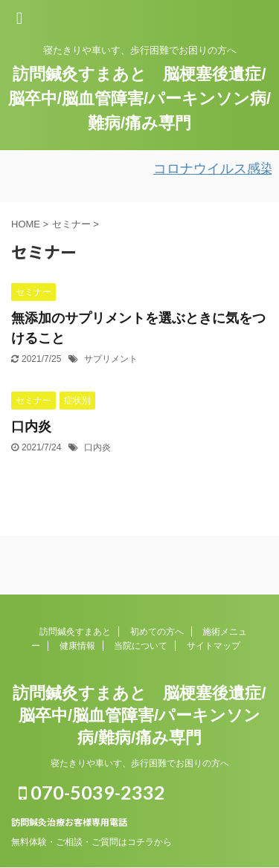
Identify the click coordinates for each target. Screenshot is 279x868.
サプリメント (111, 359)
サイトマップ (214, 646)
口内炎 (31, 427)
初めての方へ (157, 632)
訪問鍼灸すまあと (75, 632)
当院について (141, 646)
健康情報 (77, 646)
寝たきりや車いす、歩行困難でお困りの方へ (140, 763)
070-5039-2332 (92, 792)
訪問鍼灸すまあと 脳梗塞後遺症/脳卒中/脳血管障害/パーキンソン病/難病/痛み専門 (139, 98)
